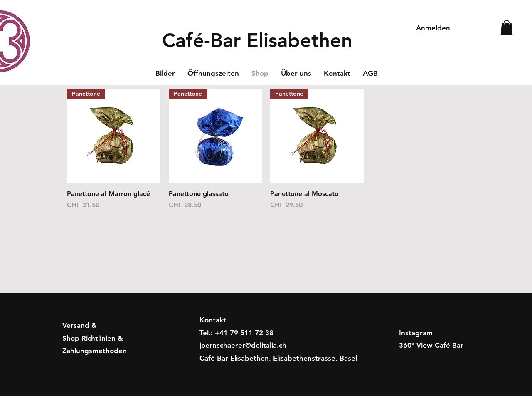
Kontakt (213, 320)
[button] (507, 27)
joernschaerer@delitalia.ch (243, 345)
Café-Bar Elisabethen (257, 40)
